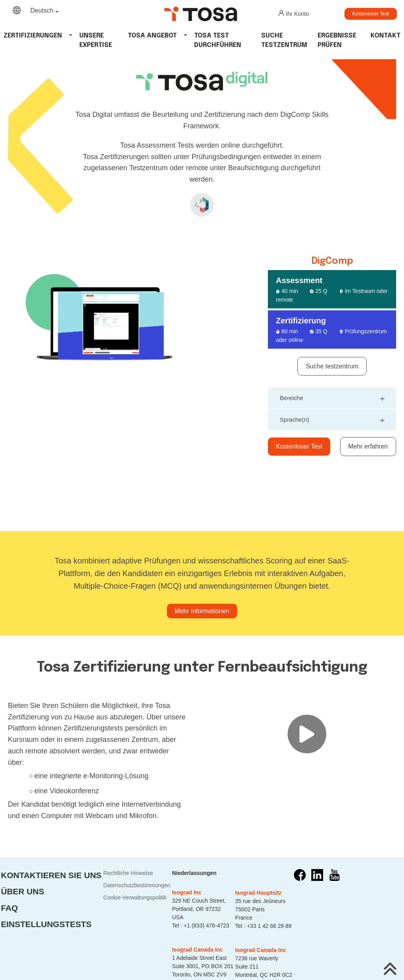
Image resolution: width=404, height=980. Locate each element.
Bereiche (332, 397)
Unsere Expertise (96, 40)
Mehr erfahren (368, 446)
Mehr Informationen (202, 611)
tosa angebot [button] (152, 36)
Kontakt (385, 36)
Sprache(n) (332, 419)
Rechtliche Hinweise (128, 873)
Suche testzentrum (332, 366)
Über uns (22, 891)
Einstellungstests (46, 924)
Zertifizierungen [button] (33, 36)
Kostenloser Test (371, 14)
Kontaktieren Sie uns (51, 875)
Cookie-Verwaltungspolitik (135, 897)
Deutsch (42, 10)
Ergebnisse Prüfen (337, 40)
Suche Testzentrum (284, 40)
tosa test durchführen (218, 40)
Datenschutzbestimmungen (137, 885)
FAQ (9, 908)
